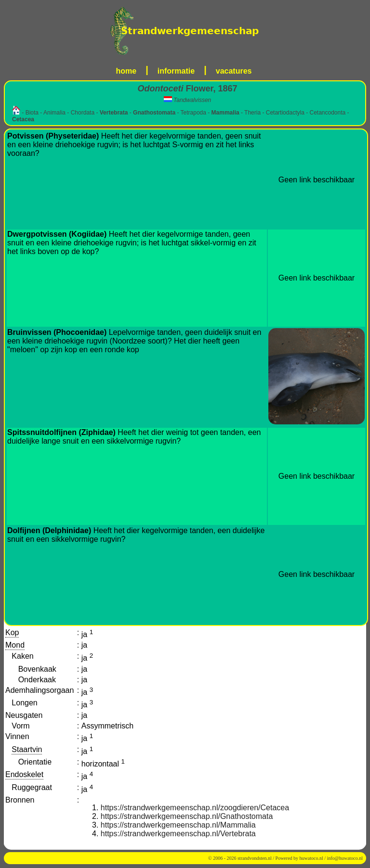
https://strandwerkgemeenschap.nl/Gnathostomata (187, 816)
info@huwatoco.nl (345, 858)
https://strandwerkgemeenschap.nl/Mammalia (178, 825)
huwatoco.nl (311, 858)
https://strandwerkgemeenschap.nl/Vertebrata (178, 834)
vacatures (234, 71)
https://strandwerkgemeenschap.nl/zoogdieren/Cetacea (195, 808)
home (126, 71)
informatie (176, 71)
